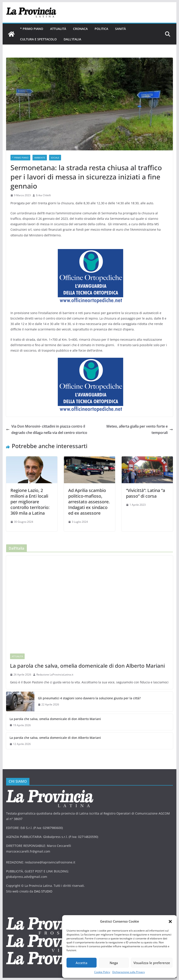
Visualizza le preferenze (152, 963)
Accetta (82, 963)
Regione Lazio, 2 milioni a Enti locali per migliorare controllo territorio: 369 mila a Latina (30, 502)
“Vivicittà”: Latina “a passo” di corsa (146, 493)
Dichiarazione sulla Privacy (129, 972)
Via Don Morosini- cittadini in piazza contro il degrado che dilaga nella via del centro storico (47, 429)
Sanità (120, 29)
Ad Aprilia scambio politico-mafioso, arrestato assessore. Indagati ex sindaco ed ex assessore (89, 502)
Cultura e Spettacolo (38, 39)
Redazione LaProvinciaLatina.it (55, 675)
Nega (114, 963)
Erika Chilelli (43, 195)
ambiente (40, 158)
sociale (55, 158)
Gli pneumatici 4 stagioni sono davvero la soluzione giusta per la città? (89, 698)
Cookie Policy (102, 972)
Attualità (58, 29)
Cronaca (80, 29)
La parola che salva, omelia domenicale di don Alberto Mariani (87, 666)
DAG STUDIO (43, 891)
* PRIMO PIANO (32, 29)
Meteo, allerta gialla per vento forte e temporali (140, 429)
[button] (170, 922)
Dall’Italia (72, 39)
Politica (101, 29)
